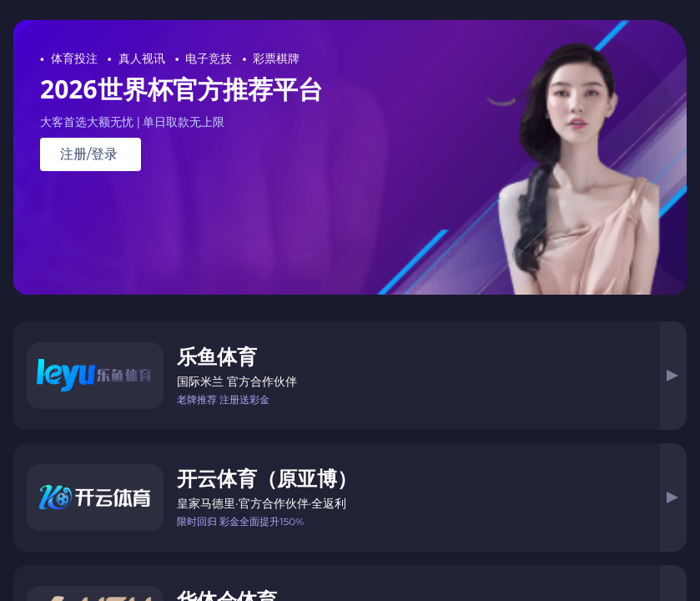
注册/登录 (89, 154)
